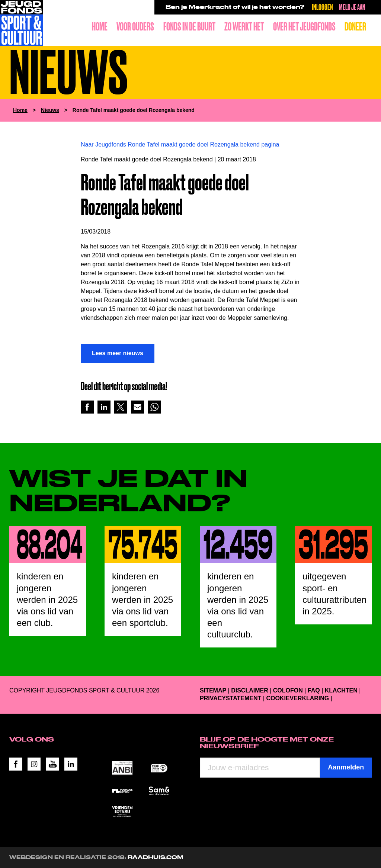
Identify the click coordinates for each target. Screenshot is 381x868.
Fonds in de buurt (189, 27)
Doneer (355, 27)
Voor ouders (135, 27)
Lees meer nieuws (118, 353)
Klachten (341, 690)
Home (100, 27)
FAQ (314, 690)
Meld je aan (352, 7)
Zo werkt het (244, 27)
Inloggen (322, 7)
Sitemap (213, 690)
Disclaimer (250, 690)
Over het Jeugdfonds (304, 27)
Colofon (288, 690)
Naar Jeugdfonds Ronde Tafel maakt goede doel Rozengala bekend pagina (180, 144)
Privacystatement (230, 698)
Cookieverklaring (297, 698)
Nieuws (50, 110)
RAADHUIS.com (156, 857)
